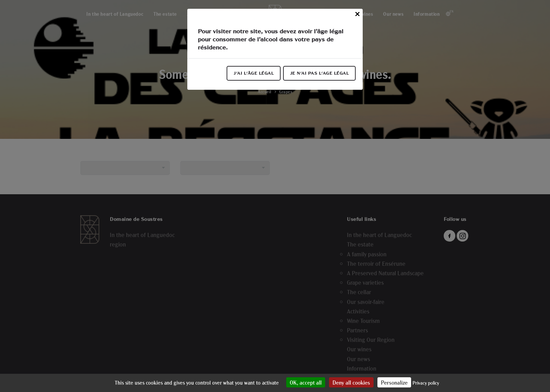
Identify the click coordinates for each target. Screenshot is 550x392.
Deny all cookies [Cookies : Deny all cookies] (351, 382)
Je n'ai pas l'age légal (320, 73)
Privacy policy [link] (426, 383)
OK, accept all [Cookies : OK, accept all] (306, 382)
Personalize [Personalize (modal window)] (394, 382)
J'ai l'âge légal (254, 73)
